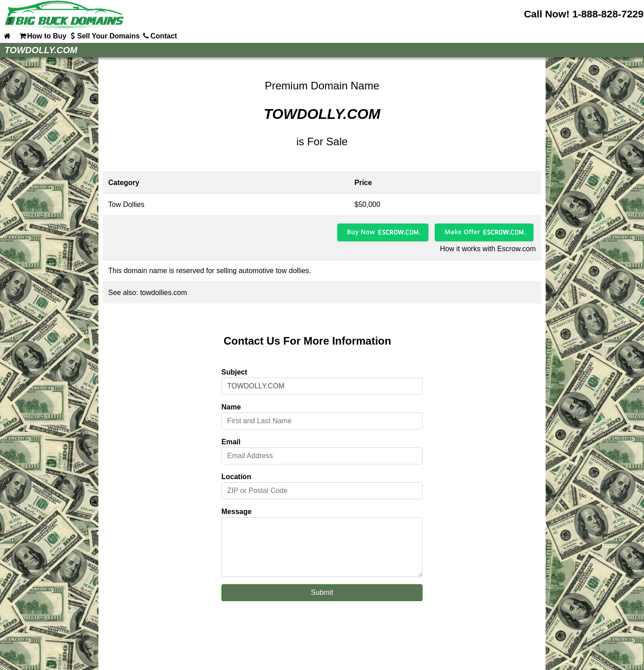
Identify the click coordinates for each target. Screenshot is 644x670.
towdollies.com (163, 293)
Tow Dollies (126, 204)
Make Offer (462, 232)
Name (231, 407)
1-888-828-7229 (608, 14)
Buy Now (361, 232)
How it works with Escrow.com (488, 249)
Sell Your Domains (104, 36)
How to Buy (42, 36)
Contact (159, 36)
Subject (234, 372)
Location (236, 477)
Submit (322, 592)
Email (231, 442)
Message (237, 512)
